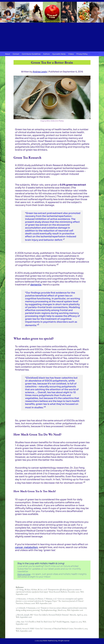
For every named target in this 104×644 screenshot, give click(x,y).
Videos (71, 54)
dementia (36, 285)
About (8, 54)
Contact (16, 54)
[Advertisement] (52, 36)
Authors (46, 54)
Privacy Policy (82, 54)
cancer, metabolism (26, 547)
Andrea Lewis (40, 72)
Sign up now (24, 574)
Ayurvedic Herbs (59, 54)
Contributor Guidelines (31, 54)
